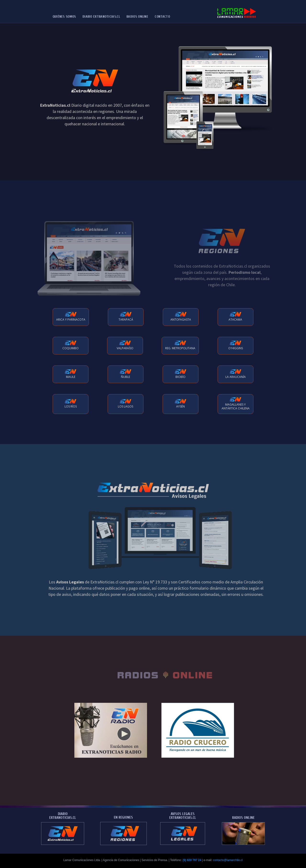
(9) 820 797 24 (192, 860)
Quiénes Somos (64, 17)
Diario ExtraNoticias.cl (101, 17)
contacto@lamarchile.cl (228, 860)
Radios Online (137, 17)
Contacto (162, 17)
